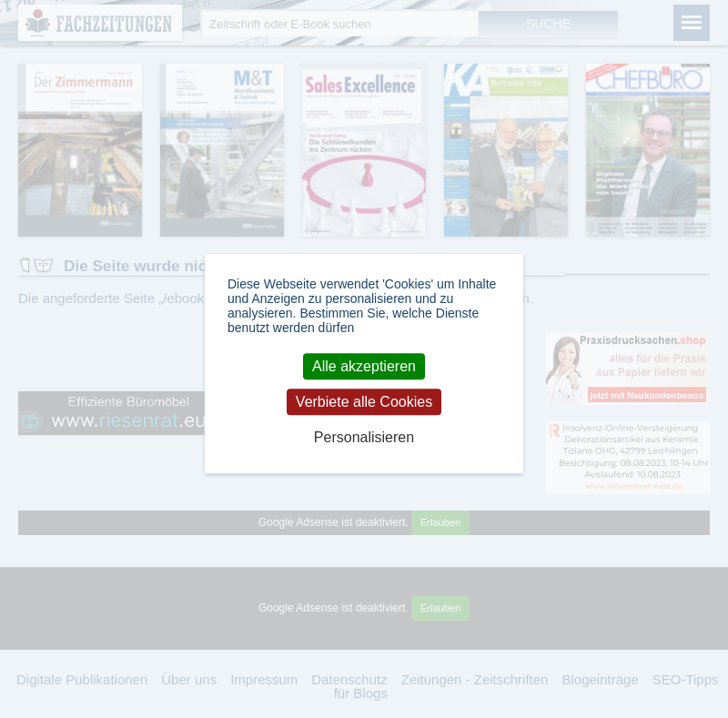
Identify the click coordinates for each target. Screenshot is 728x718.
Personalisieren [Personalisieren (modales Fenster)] (364, 437)
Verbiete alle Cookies (364, 402)
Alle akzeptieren (364, 366)
